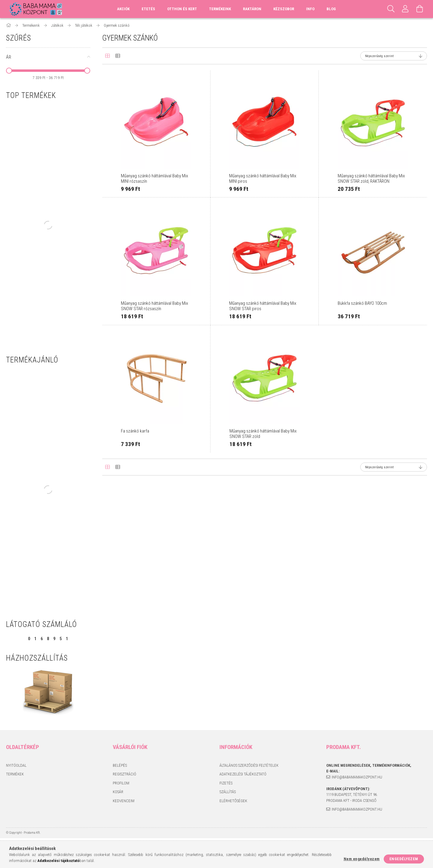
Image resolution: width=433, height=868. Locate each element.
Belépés (120, 765)
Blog (331, 9)
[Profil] (405, 9)
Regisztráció (124, 774)
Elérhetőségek (233, 801)
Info (310, 9)
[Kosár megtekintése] (420, 9)
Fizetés (226, 783)
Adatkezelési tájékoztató (243, 774)
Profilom (121, 783)
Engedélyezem (404, 859)
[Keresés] (391, 9)
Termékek (15, 774)
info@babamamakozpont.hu (357, 777)
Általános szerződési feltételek (249, 765)
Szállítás (228, 792)
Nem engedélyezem (362, 859)
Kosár (118, 792)
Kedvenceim (124, 801)
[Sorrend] (394, 56)
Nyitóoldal (16, 765)
